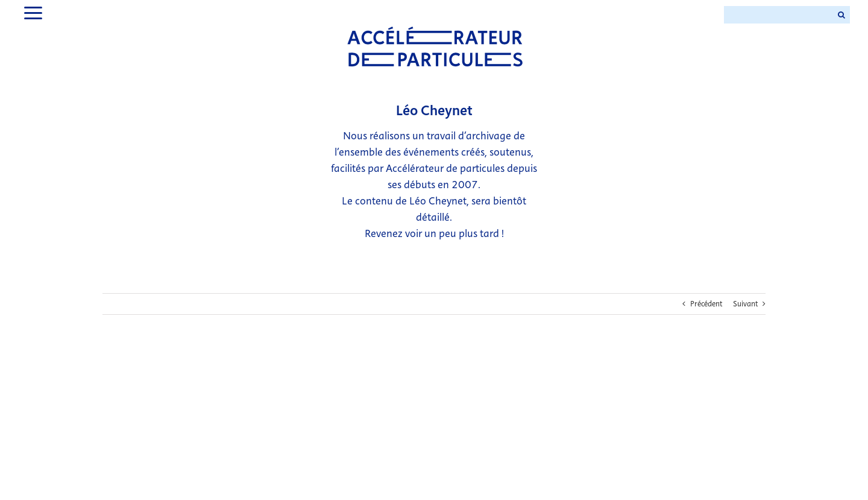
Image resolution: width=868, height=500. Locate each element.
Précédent (706, 304)
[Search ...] (778, 15)
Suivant (745, 304)
